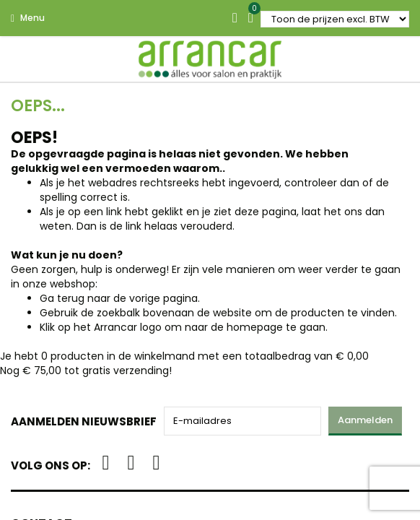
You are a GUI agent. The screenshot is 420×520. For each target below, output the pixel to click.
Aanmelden (365, 420)
